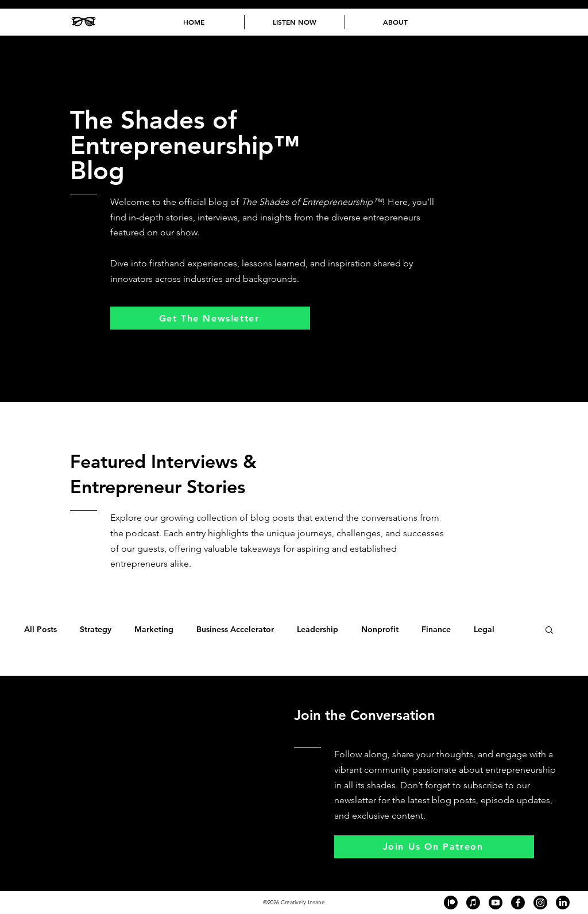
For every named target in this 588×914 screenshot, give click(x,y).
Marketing (154, 630)
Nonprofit (380, 630)
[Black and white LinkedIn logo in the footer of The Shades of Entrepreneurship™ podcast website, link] (563, 903)
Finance (436, 630)
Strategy (96, 630)
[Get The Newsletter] (210, 318)
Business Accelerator (235, 630)
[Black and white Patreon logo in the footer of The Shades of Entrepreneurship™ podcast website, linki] (451, 903)
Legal (484, 630)
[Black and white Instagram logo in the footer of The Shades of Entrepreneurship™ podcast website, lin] (540, 903)
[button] (549, 631)
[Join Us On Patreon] (434, 847)
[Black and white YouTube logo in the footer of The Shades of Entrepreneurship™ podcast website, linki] (496, 903)
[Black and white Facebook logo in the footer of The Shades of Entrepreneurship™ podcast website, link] (518, 903)
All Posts (40, 630)
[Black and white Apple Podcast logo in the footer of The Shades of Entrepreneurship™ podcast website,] (473, 903)
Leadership (318, 630)
